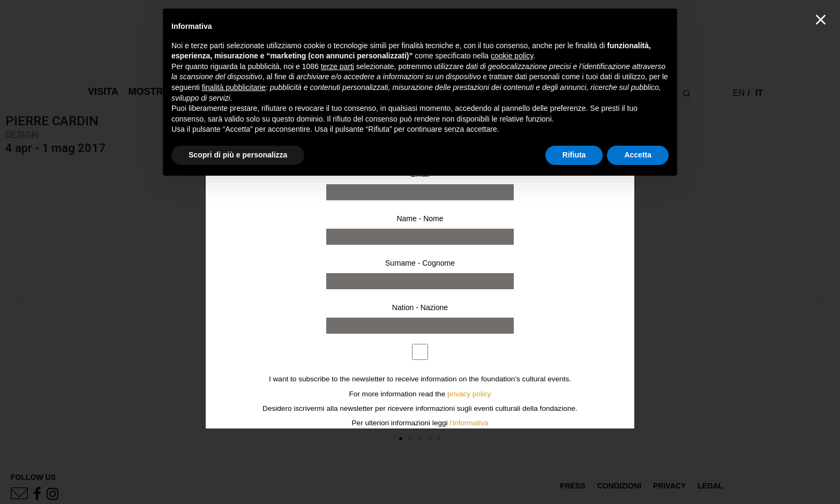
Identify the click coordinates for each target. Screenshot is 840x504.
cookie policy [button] (512, 56)
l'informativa (469, 423)
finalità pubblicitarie (234, 87)
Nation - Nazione (420, 307)
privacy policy (469, 394)
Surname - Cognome (420, 263)
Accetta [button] (638, 155)
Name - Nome (420, 219)
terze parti (337, 66)
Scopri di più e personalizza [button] (238, 155)
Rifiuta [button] (574, 155)
